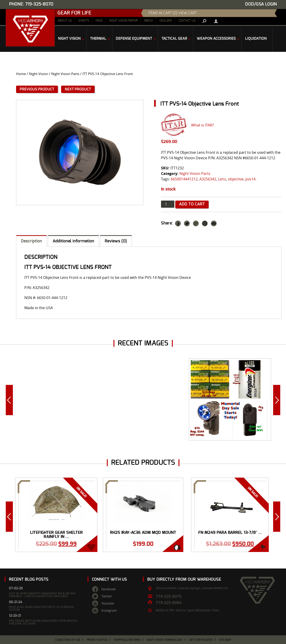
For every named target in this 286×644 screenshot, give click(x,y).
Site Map (225, 640)
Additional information (73, 241)
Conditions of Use (68, 640)
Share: (167, 223)
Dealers (166, 21)
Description (31, 241)
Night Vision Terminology (165, 640)
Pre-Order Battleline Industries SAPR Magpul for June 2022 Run (44, 622)
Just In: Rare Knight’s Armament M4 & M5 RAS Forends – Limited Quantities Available (42, 595)
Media (149, 21)
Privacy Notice (97, 640)
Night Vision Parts (65, 74)
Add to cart (192, 204)
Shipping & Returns (127, 640)
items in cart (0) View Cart (172, 13)
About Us (65, 21)
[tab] (31, 241)
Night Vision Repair (123, 21)
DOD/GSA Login (261, 4)
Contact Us (187, 21)
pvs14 (250, 179)
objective (236, 179)
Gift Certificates (201, 640)
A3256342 (208, 179)
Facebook (108, 589)
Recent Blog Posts (29, 579)
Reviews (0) (116, 241)
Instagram (109, 610)
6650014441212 (184, 179)
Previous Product (37, 89)
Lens (222, 179)
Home (21, 74)
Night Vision (38, 74)
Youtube (108, 603)
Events (84, 21)
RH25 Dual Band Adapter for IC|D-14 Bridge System (42, 608)
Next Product (78, 89)
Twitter (107, 596)
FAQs (99, 21)
